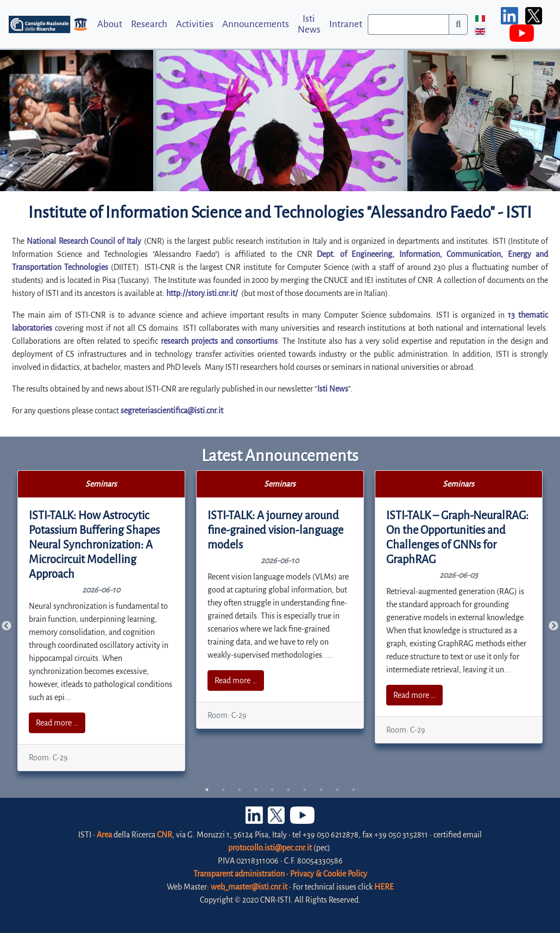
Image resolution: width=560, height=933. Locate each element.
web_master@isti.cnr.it (249, 887)
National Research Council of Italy (84, 241)
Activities (195, 24)
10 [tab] (354, 790)
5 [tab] (272, 790)
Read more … (57, 723)
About (110, 24)
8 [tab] (321, 790)
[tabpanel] (102, 621)
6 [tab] (288, 790)
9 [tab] (337, 790)
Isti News (309, 24)
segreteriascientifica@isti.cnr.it (172, 411)
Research (149, 24)
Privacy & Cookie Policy (329, 874)
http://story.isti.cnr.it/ (202, 293)
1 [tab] (207, 790)
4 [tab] (256, 790)
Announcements (256, 24)
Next (553, 626)
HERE (384, 887)
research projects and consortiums (219, 341)
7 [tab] (305, 790)
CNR (165, 835)
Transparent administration (239, 874)
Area (104, 835)
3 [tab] (240, 790)
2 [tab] (223, 790)
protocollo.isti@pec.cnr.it (270, 848)
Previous (7, 626)
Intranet (346, 24)
